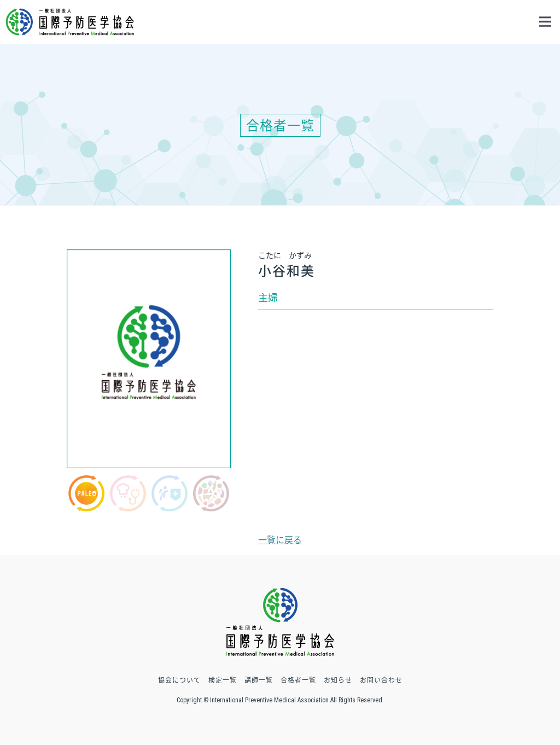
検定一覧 (223, 680)
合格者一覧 (298, 680)
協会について (179, 680)
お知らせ (338, 680)
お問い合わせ (381, 680)
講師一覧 (259, 680)
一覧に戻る (280, 539)
